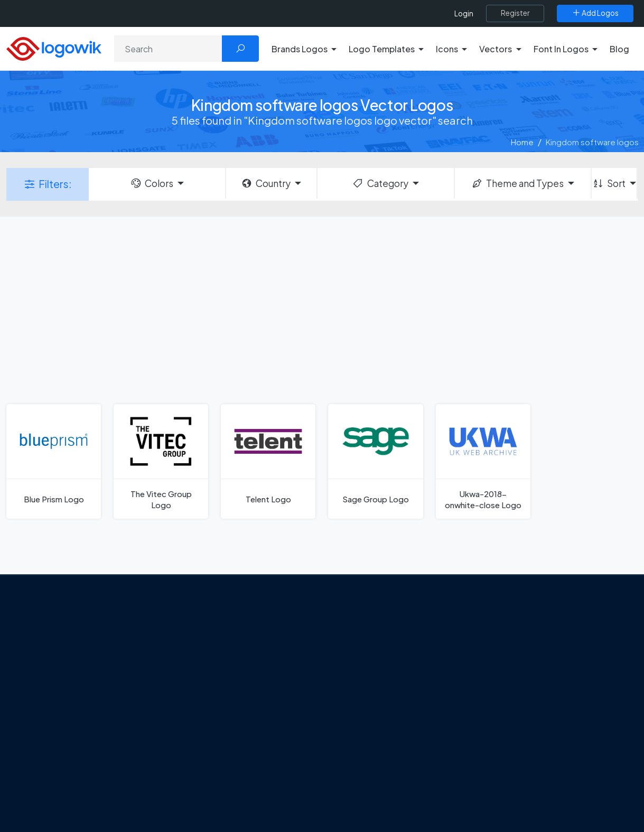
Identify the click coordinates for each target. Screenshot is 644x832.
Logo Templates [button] (382, 49)
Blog (619, 49)
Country (266, 183)
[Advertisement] (322, 309)
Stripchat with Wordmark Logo (393, 786)
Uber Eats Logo (365, 711)
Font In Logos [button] (561, 49)
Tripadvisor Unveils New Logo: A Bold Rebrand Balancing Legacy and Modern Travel (245, 710)
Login (464, 13)
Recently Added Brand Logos (542, 730)
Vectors (503, 693)
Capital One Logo (370, 730)
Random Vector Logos (529, 804)
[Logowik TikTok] (145, 759)
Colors (152, 183)
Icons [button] (447, 49)
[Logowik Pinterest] (102, 759)
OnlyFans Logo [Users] (365, 674)
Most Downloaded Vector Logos (547, 748)
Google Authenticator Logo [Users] (388, 656)
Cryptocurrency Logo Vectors (543, 767)
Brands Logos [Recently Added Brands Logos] (514, 637)
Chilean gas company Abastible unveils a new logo (244, 765)
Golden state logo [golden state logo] (371, 767)
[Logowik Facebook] (37, 759)
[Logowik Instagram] (80, 759)
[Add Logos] (595, 13)
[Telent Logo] (268, 461)
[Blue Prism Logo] (54, 461)
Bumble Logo (362, 748)
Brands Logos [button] (300, 49)
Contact (52, 696)
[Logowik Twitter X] (59, 759)
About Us (53, 677)
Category (380, 183)
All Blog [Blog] (201, 790)
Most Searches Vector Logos (540, 786)
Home (522, 142)
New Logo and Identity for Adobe (247, 741)
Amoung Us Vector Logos (383, 637)
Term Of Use (59, 733)
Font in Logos (513, 711)
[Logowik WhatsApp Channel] (38, 779)
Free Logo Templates (527, 656)
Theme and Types (517, 183)
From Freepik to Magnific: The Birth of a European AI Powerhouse (249, 642)
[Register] (515, 13)
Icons (498, 674)
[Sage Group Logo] (375, 461)
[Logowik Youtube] (124, 759)
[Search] (168, 49)
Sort (609, 183)
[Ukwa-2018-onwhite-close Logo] (483, 461)
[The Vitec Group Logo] (161, 461)
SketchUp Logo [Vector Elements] (366, 693)
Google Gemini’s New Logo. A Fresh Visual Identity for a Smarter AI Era (251, 672)
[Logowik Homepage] (54, 47)
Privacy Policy (62, 714)
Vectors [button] (496, 49)
